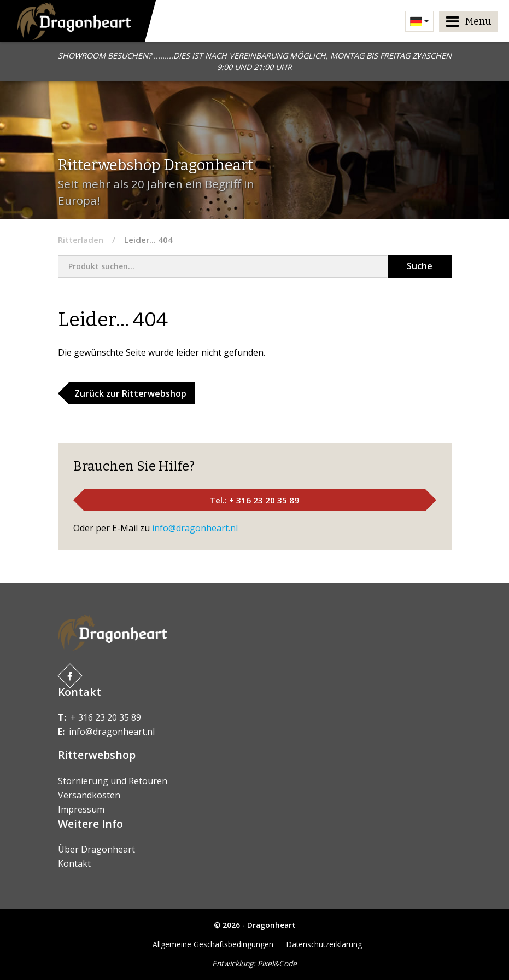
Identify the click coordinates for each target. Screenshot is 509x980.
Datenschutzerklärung (324, 944)
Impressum (81, 809)
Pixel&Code (277, 963)
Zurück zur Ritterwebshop (130, 393)
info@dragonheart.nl (195, 528)
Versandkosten (89, 795)
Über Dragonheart (96, 849)
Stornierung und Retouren (113, 781)
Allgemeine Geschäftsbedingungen (213, 944)
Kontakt (74, 863)
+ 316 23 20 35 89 (106, 717)
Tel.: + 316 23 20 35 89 (254, 500)
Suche (420, 266)
